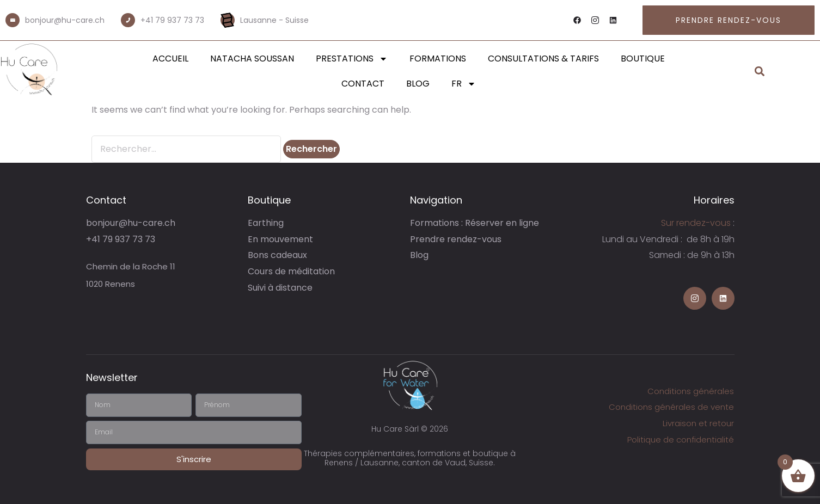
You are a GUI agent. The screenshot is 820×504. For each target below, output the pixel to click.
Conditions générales (691, 391)
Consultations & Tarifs (543, 59)
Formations (438, 59)
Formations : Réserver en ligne (475, 223)
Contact (363, 84)
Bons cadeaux (277, 255)
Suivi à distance (280, 288)
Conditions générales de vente (671, 407)
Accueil (170, 59)
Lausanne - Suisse (274, 20)
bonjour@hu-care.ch (65, 20)
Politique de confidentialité (681, 440)
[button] (760, 72)
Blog (418, 84)
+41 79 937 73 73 (172, 20)
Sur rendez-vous (696, 223)
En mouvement (280, 239)
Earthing (266, 223)
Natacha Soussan (252, 59)
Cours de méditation (291, 271)
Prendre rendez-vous (456, 239)
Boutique (643, 59)
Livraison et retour (698, 423)
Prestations (352, 59)
